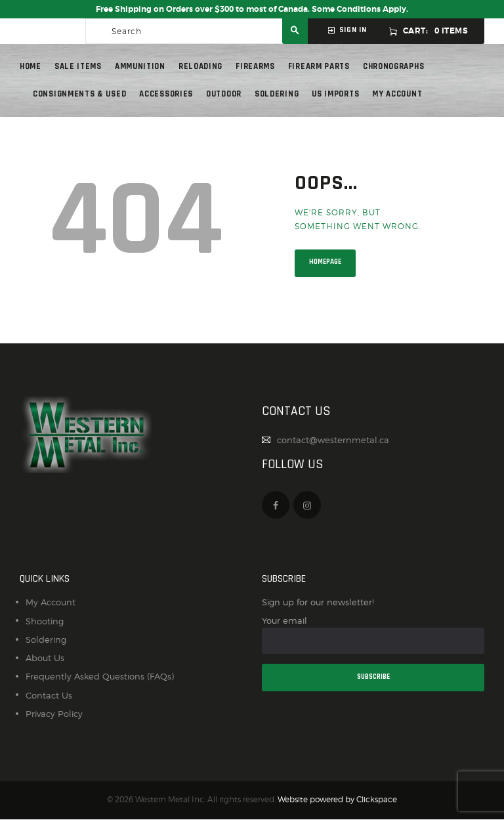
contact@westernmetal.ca (333, 440)
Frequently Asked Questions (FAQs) (100, 676)
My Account (51, 602)
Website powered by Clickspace (337, 800)
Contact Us (49, 695)
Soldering (46, 639)
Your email (373, 635)
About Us (45, 658)
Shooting (45, 621)
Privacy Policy (54, 714)
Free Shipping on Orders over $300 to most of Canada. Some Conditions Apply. (252, 9)
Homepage (325, 262)
